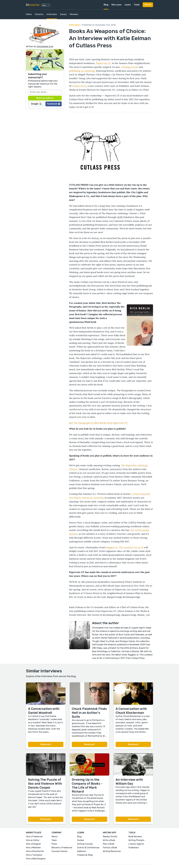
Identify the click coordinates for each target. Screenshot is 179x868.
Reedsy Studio (110, 837)
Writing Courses (85, 844)
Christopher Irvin (45, 46)
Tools (137, 5)
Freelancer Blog (85, 855)
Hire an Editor (33, 840)
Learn (128, 5)
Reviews (74, 14)
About (55, 837)
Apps (46, 5)
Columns (39, 14)
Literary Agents (136, 844)
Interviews (52, 14)
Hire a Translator (34, 855)
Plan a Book (109, 844)
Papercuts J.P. (103, 63)
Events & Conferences (88, 848)
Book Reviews (135, 837)
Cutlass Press (79, 86)
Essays (63, 14)
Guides (81, 840)
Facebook (54, 104)
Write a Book (109, 840)
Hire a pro (116, 5)
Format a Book (110, 848)
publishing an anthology (82, 71)
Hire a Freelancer (34, 837)
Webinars (82, 851)
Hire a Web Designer (36, 859)
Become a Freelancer (62, 848)
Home (29, 14)
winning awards (130, 67)
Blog (106, 5)
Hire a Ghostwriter (35, 851)
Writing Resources (112, 851)
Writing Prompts (136, 840)
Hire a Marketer (33, 848)
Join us (148, 5)
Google (36, 104)
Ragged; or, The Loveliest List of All (125, 547)
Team (54, 840)
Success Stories (59, 851)
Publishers (134, 848)
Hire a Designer (33, 844)
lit (33, 5)
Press (54, 844)
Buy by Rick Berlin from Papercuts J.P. (98, 423)
